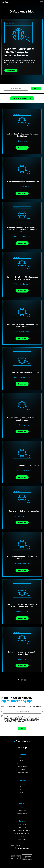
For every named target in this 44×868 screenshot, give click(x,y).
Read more (22, 148)
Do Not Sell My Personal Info (22, 833)
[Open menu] (41, 2)
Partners (22, 787)
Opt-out (22, 836)
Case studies (22, 810)
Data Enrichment (22, 767)
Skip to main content (0, 0)
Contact (22, 793)
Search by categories (22, 98)
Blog (22, 807)
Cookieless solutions (22, 773)
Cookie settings (22, 839)
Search (36, 89)
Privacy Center (22, 824)
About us (22, 784)
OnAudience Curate (22, 764)
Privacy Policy (22, 827)
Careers (22, 790)
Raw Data (22, 770)
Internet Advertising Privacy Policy (22, 830)
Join (22, 728)
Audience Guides (22, 813)
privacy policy (13, 721)
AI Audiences (22, 761)
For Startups (22, 796)
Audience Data (22, 758)
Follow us (22, 748)
